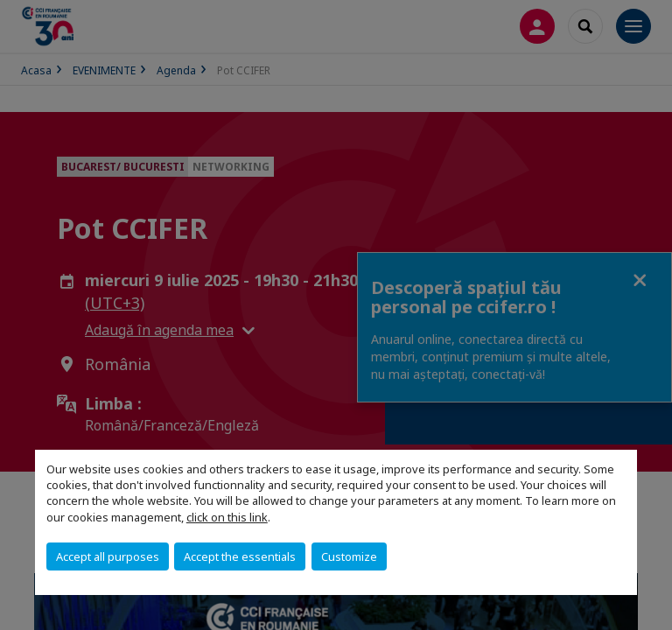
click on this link (227, 517)
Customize (349, 556)
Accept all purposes (108, 556)
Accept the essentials (240, 556)
